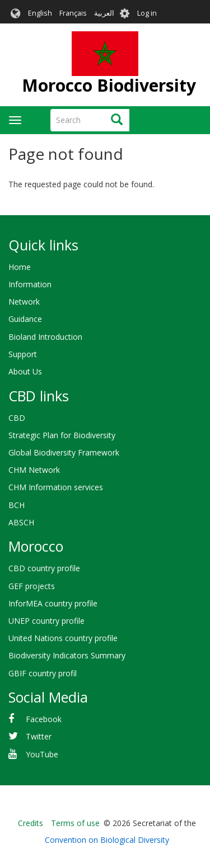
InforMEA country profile (53, 603)
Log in (147, 13)
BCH (17, 505)
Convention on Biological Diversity (107, 840)
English (40, 13)
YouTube (42, 754)
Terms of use (75, 823)
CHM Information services (56, 487)
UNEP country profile (46, 621)
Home (20, 267)
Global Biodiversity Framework (64, 452)
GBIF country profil (43, 673)
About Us (25, 371)
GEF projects (32, 586)
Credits (31, 823)
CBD (17, 418)
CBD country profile (44, 568)
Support (23, 354)
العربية (104, 13)
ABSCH (21, 522)
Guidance (25, 319)
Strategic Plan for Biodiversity (62, 435)
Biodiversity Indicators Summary (67, 655)
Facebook (44, 719)
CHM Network (34, 470)
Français (73, 13)
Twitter (39, 736)
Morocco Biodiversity (109, 85)
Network (24, 302)
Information (30, 284)
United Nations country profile (63, 638)
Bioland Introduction (45, 337)
